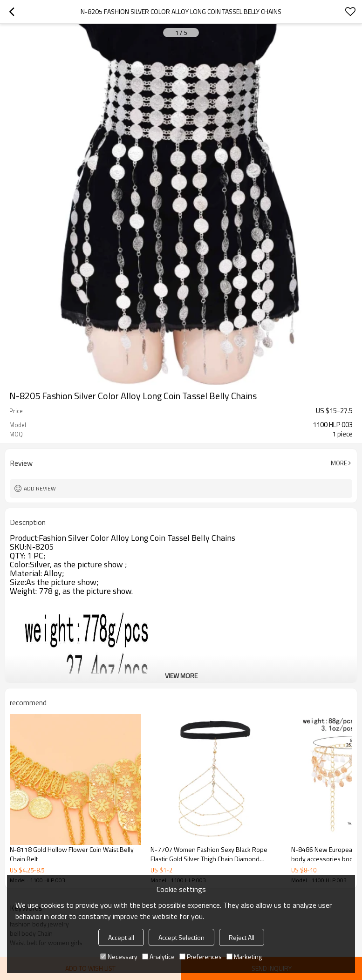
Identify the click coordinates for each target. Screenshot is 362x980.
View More (181, 676)
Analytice (158, 956)
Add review (40, 488)
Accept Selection (181, 937)
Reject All (242, 937)
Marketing (244, 956)
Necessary (119, 956)
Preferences (201, 956)
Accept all (121, 937)
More (339, 463)
